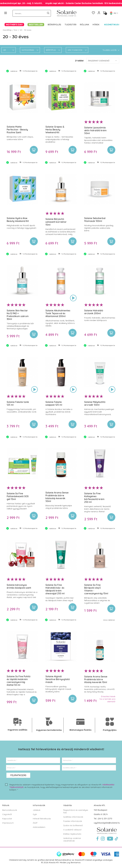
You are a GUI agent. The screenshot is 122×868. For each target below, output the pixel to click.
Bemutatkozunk (10, 810)
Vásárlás (68, 805)
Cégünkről (7, 814)
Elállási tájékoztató (72, 834)
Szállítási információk (73, 817)
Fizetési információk (73, 821)
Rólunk (6, 805)
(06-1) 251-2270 (105, 819)
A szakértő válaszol (72, 830)
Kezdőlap (7, 30)
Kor (16, 30)
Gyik (35, 814)
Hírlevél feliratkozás (42, 819)
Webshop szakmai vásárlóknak (72, 839)
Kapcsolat (7, 819)
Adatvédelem (39, 827)
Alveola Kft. (100, 805)
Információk (39, 805)
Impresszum (8, 823)
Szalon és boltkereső (73, 825)
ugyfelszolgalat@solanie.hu (107, 823)
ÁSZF (35, 823)
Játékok (37, 810)
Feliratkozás (18, 775)
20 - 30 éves (26, 30)
